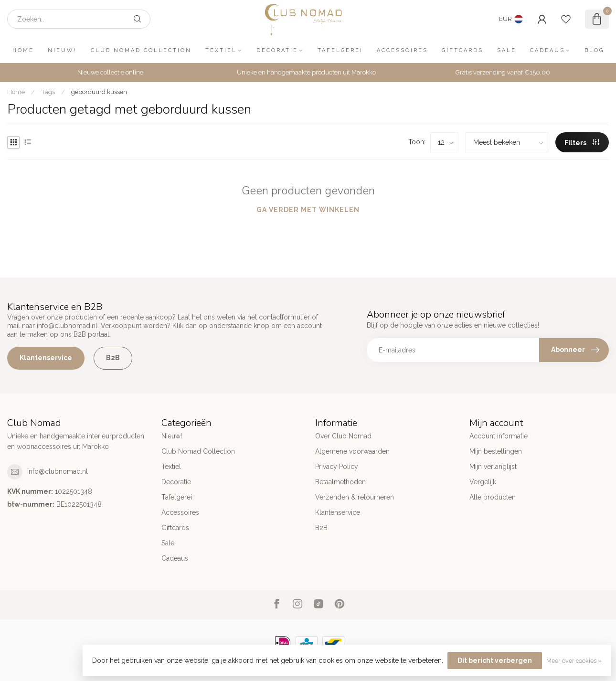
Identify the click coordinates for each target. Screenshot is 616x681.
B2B (113, 358)
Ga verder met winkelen (308, 210)
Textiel (221, 50)
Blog (594, 50)
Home (23, 50)
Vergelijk (483, 482)
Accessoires (402, 50)
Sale (507, 50)
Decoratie (277, 50)
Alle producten (493, 497)
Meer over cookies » (574, 661)
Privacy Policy (337, 467)
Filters (582, 143)
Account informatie (499, 436)
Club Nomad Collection (141, 50)
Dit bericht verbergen (495, 660)
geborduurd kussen (99, 92)
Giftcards (462, 50)
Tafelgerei (340, 50)
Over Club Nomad (343, 436)
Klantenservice (46, 358)
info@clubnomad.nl (58, 471)
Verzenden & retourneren (355, 497)
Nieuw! (62, 50)
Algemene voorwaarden (352, 451)
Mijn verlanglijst (493, 467)
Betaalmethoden (340, 482)
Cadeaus (547, 50)
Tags (48, 92)
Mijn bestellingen (496, 451)
